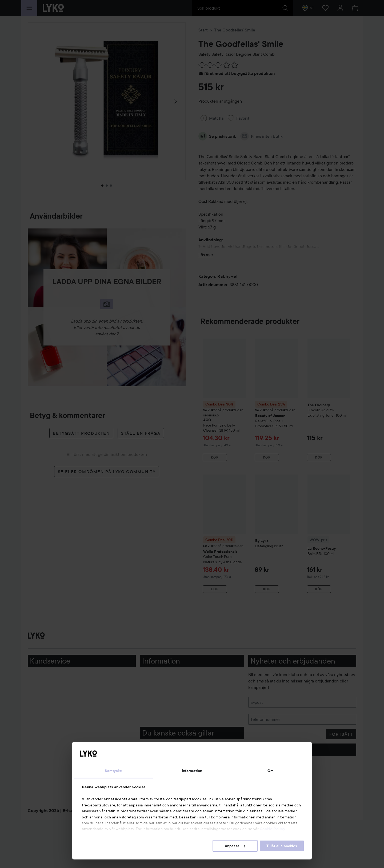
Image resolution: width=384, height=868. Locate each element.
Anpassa (235, 846)
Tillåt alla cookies (282, 846)
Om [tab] (271, 771)
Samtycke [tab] (113, 771)
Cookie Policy (273, 829)
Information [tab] (192, 771)
